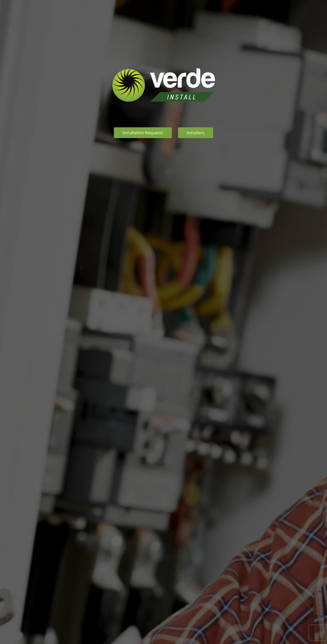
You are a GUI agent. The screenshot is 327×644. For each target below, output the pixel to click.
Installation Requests (143, 133)
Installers (196, 133)
